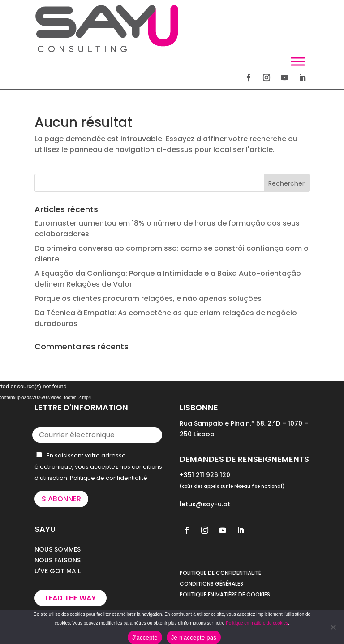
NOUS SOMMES (58, 549)
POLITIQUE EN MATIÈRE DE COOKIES (225, 594)
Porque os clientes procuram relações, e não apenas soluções (148, 298)
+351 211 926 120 (205, 475)
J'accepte (145, 637)
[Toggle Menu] (298, 61)
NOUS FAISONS (58, 560)
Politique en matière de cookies (257, 623)
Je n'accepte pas (194, 637)
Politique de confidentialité (109, 478)
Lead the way (71, 598)
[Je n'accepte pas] (333, 627)
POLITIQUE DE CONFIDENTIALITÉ (220, 573)
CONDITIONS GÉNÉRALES (211, 584)
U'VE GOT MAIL (58, 571)
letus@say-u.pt (205, 504)
